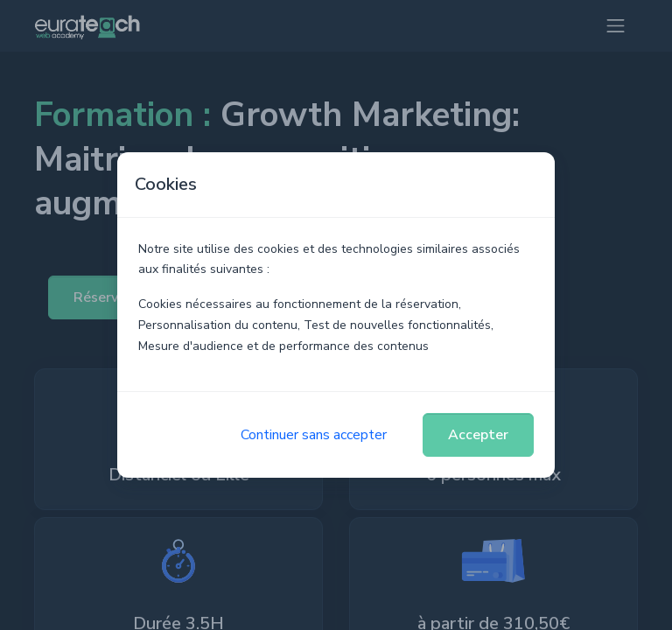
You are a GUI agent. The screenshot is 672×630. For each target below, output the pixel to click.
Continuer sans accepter (314, 435)
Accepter (478, 435)
